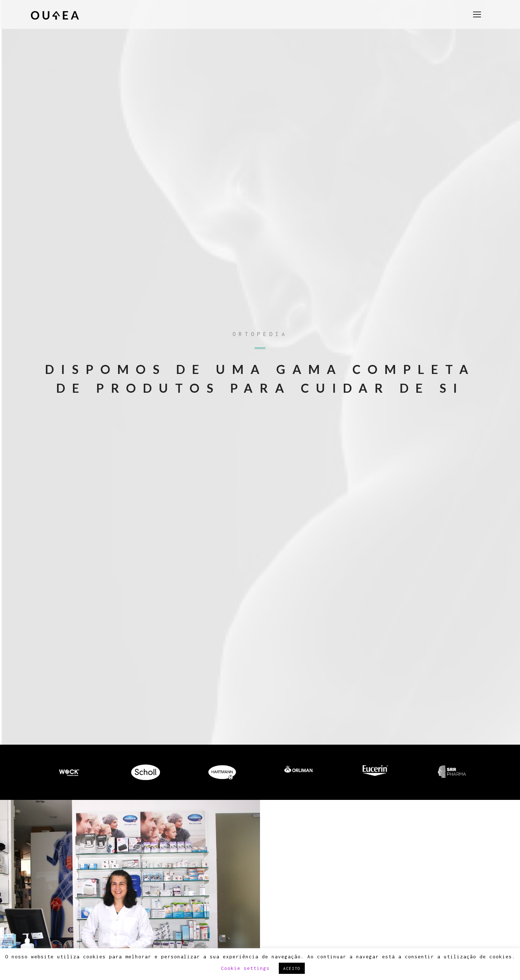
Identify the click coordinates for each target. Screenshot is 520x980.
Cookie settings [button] (245, 968)
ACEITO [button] (292, 968)
